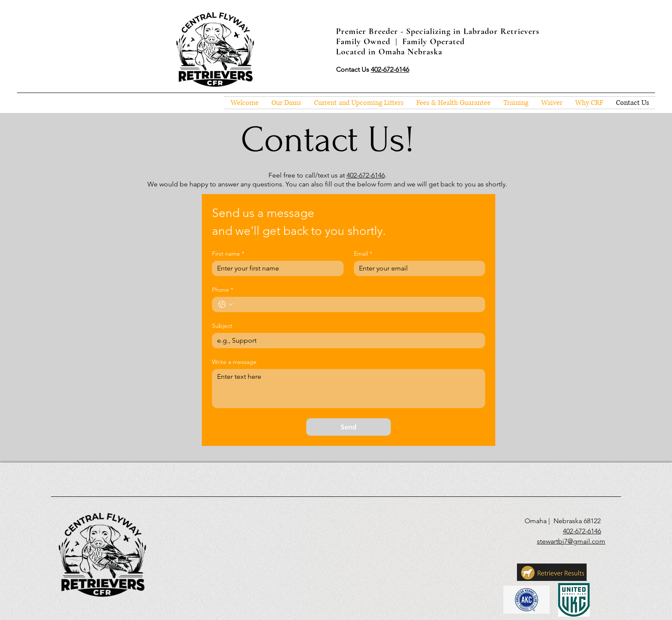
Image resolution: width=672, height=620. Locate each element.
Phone (223, 290)
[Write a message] (349, 389)
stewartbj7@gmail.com (571, 541)
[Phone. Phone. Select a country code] (226, 304)
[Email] (417, 268)
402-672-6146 (366, 175)
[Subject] (346, 341)
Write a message (234, 362)
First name (228, 254)
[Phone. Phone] (357, 304)
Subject (222, 326)
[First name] (275, 268)
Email (363, 254)
